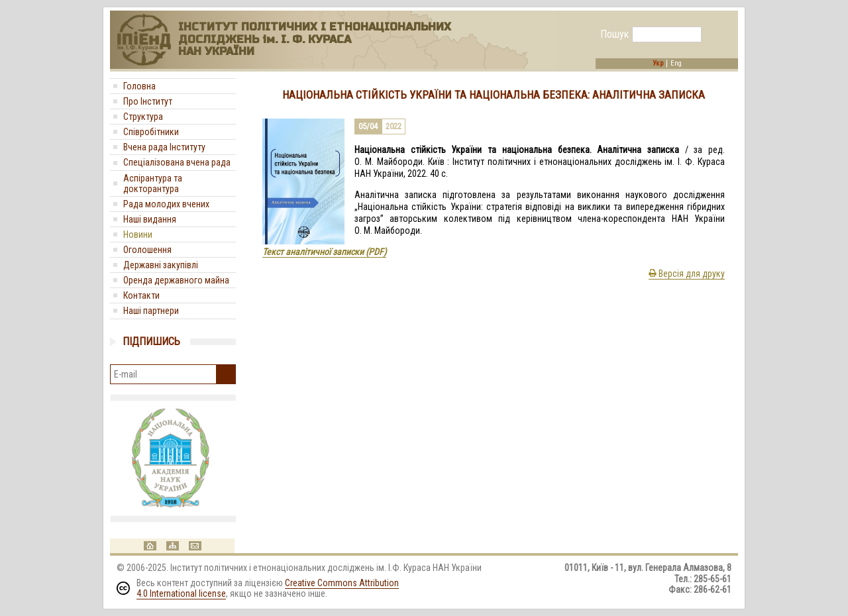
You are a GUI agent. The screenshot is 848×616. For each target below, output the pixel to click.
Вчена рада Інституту (164, 147)
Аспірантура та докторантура (153, 183)
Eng (676, 64)
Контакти (141, 295)
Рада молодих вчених (166, 204)
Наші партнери (151, 311)
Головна (139, 86)
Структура (143, 117)
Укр (658, 64)
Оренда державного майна (176, 280)
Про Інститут (148, 101)
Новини (138, 234)
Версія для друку (687, 274)
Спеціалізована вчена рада (177, 162)
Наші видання (150, 219)
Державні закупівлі (161, 265)
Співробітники (151, 132)
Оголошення (147, 250)
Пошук (614, 34)
